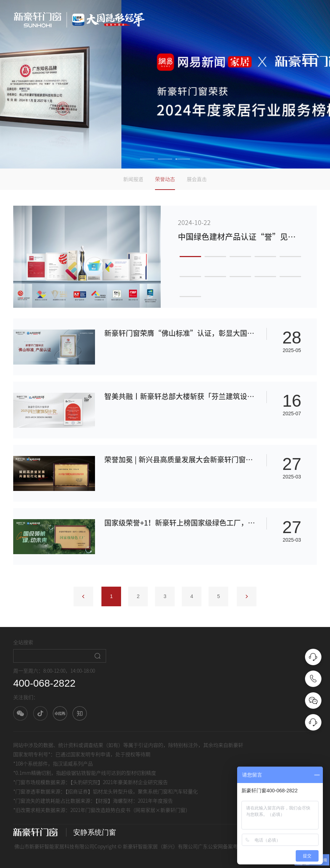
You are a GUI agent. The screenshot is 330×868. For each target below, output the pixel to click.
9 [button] (265, 277)
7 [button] (215, 277)
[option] (165, 84)
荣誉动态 (165, 179)
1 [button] (147, 159)
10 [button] (290, 277)
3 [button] (183, 159)
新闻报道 (133, 179)
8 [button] (240, 277)
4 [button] (265, 257)
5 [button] (290, 257)
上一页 (83, 596)
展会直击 (197, 179)
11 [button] (190, 297)
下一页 (247, 596)
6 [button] (190, 277)
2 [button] (165, 159)
